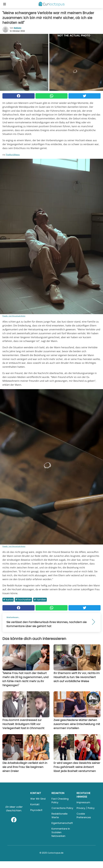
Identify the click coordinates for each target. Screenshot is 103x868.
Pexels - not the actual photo (14, 316)
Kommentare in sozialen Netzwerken (61, 832)
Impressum (83, 802)
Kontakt (35, 804)
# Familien (40, 600)
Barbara (18, 28)
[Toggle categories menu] (5, 4)
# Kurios (8, 600)
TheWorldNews (13, 155)
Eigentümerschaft (62, 823)
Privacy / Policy (86, 808)
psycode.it (36, 810)
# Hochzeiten (23, 600)
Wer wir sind (38, 799)
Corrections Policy (62, 808)
